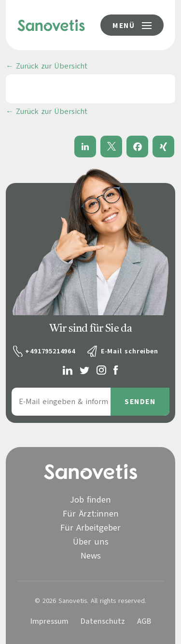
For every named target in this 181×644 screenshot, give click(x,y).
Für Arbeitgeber (90, 528)
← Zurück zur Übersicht (47, 66)
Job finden (90, 500)
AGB (144, 621)
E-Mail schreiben (130, 351)
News (91, 556)
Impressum (49, 621)
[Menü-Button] (132, 25)
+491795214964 (50, 351)
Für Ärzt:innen (91, 514)
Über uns (91, 542)
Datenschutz (103, 621)
